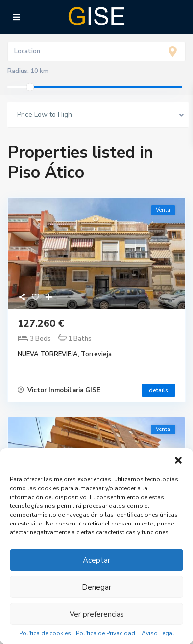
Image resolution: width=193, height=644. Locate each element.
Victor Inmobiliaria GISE (59, 390)
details (158, 390)
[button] (178, 460)
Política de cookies (45, 633)
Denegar (96, 587)
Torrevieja (96, 354)
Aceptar (96, 560)
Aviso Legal (157, 633)
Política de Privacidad (106, 633)
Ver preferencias (97, 614)
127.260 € (41, 323)
